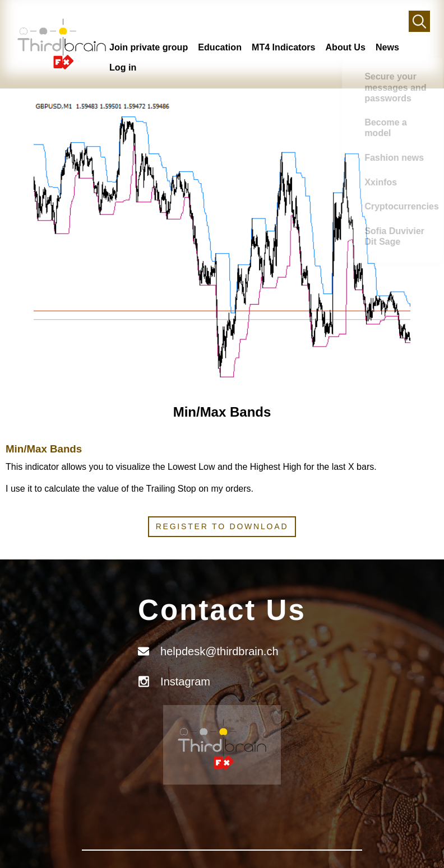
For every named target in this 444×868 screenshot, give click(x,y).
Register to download (222, 526)
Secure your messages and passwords (420, 96)
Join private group (149, 46)
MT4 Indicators (287, 46)
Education (222, 46)
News (393, 46)
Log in (123, 67)
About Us (350, 46)
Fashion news (414, 184)
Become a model (414, 148)
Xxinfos (413, 215)
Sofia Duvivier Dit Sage (415, 281)
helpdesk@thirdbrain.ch (219, 651)
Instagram (185, 682)
